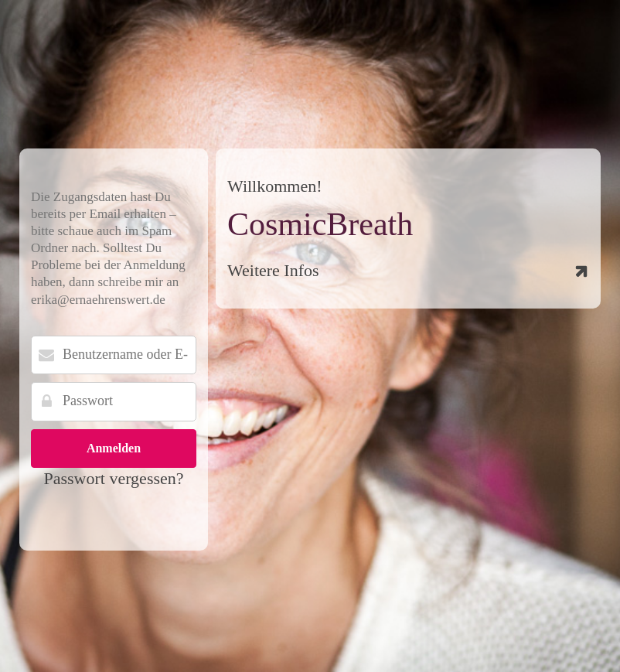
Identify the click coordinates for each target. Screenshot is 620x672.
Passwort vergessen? (113, 478)
